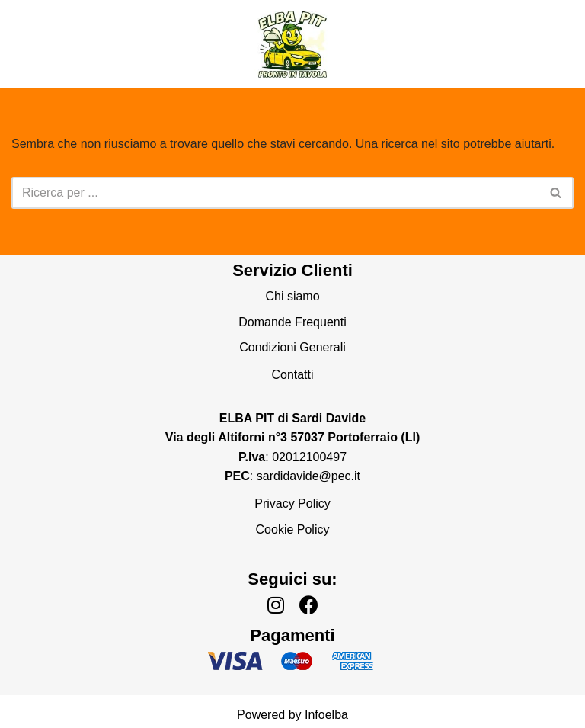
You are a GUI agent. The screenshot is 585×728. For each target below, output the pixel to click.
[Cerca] (275, 193)
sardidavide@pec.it (308, 476)
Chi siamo (292, 296)
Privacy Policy (292, 504)
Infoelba (326, 715)
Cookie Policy (293, 529)
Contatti (292, 375)
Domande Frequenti (292, 322)
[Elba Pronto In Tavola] (292, 44)
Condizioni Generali (292, 347)
